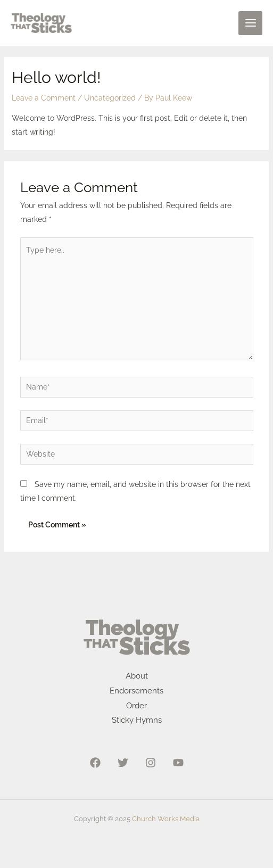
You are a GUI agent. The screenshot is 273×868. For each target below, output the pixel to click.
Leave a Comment (44, 98)
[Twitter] (123, 763)
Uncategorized (110, 98)
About (137, 676)
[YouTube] (178, 763)
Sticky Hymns (137, 720)
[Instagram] (151, 763)
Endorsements (136, 691)
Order (136, 706)
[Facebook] (95, 763)
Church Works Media (166, 819)
